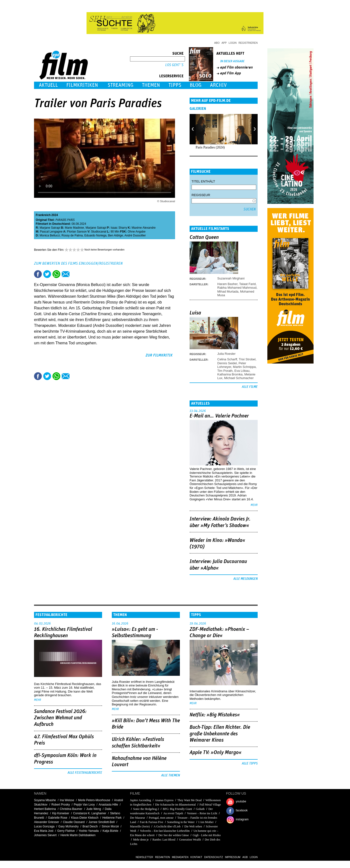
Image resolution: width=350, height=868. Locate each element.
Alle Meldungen (245, 579)
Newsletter (144, 857)
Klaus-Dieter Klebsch (85, 818)
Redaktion (162, 857)
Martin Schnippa (244, 367)
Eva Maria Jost (44, 831)
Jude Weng (94, 809)
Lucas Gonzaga (44, 826)
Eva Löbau (242, 371)
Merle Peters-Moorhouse (94, 800)
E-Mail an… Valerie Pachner (219, 416)
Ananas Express (164, 800)
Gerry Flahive (66, 831)
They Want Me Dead (190, 800)
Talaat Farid (247, 284)
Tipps (175, 85)
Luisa (195, 313)
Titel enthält (203, 181)
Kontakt (196, 857)
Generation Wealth (190, 840)
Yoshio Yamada (89, 831)
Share (56, 274)
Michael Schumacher (239, 378)
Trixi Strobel (247, 359)
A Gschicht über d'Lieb (167, 826)
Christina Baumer (71, 809)
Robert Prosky (61, 805)
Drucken (75, 274)
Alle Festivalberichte (85, 773)
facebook (242, 810)
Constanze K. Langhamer (90, 813)
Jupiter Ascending (140, 800)
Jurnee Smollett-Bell (101, 822)
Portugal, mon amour (161, 818)
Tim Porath (225, 371)
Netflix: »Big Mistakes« (215, 715)
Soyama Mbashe (45, 800)
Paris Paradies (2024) (210, 147)
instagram (242, 819)
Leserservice (171, 76)
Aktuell (48, 85)
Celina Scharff (227, 359)
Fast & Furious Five (151, 822)
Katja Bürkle (110, 831)
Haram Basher (227, 284)
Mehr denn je (141, 840)
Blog (196, 85)
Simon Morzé (110, 826)
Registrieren (248, 43)
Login (233, 43)
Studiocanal (99, 232)
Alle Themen (171, 775)
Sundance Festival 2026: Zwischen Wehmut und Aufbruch (60, 718)
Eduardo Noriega (95, 235)
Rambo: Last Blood (164, 840)
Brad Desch (90, 826)
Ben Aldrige (116, 235)
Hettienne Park (112, 818)
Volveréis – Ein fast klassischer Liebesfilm (165, 831)
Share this (38, 274)
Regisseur (201, 195)
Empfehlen (66, 274)
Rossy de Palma (72, 235)
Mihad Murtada (228, 291)
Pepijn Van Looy (84, 805)
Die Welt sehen (193, 826)
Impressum (233, 857)
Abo (217, 43)
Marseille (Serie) (140, 826)
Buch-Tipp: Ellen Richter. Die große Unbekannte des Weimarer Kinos (220, 734)
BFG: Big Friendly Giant (177, 809)
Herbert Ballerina (45, 809)
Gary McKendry (68, 826)
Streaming (121, 85)
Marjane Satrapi (50, 228)
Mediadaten (180, 857)
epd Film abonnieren (236, 67)
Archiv (218, 85)
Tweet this (47, 274)
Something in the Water (181, 822)
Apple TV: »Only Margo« (216, 753)
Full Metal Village (210, 805)
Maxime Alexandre (144, 228)
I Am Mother (206, 822)
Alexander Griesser (47, 822)
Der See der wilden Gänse (174, 835)
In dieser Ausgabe (232, 61)
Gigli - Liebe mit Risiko (207, 835)
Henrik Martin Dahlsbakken (78, 835)
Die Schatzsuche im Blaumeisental (175, 805)
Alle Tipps (250, 764)
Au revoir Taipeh (173, 813)
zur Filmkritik (159, 355)
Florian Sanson (77, 232)
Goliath (200, 809)
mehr (254, 505)
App (224, 43)
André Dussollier (135, 235)
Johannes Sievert (45, 835)
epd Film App (231, 73)
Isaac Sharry (119, 228)
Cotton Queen (204, 237)
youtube (241, 801)
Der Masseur (138, 818)
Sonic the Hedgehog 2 (146, 809)
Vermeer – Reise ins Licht (202, 813)
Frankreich (43, 215)
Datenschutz (214, 857)
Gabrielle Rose (57, 818)
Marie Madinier (74, 228)
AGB (245, 857)
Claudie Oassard (74, 822)
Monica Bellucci (50, 235)
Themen (151, 85)
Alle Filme (250, 387)
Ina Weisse (67, 800)
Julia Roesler (226, 354)
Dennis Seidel (227, 363)
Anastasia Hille (108, 805)
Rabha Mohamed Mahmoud (237, 288)
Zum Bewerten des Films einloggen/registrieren (78, 263)
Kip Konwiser (61, 813)
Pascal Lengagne (51, 232)
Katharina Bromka (230, 374)
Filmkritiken (82, 85)
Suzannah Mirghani (231, 278)
